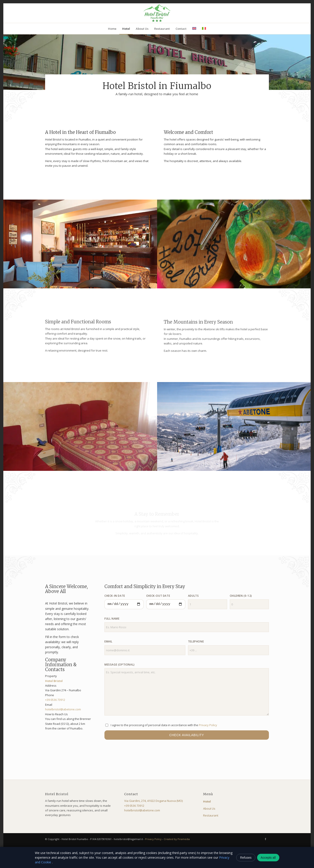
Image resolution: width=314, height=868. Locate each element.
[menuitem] (112, 29)
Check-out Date (158, 596)
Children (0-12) (241, 596)
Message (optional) (120, 665)
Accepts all (268, 858)
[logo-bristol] (157, 13)
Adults (193, 596)
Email (108, 641)
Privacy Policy (208, 725)
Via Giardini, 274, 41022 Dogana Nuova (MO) (153, 801)
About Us (209, 809)
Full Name (112, 619)
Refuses (246, 858)
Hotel (207, 801)
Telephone (196, 641)
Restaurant (211, 815)
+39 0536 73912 (55, 700)
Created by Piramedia (177, 839)
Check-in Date (115, 596)
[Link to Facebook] (266, 839)
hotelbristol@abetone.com (63, 709)
